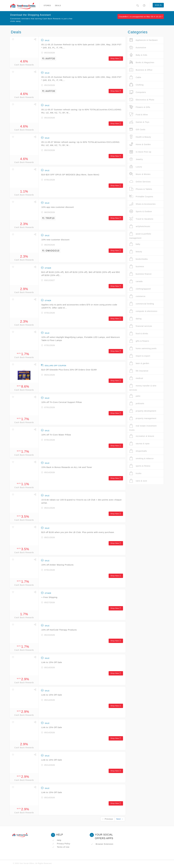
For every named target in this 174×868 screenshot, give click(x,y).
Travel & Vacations (141, 219)
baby (135, 244)
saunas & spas (139, 443)
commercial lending (142, 304)
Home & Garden (140, 144)
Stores (47, 6)
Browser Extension (102, 844)
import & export (140, 356)
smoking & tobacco (141, 458)
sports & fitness (140, 466)
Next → (120, 819)
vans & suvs (138, 481)
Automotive (138, 47)
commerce (137, 296)
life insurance (139, 371)
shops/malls (138, 451)
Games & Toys (139, 122)
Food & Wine (139, 115)
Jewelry (136, 159)
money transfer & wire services (143, 387)
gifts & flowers (139, 341)
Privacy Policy (61, 844)
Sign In (158, 5)
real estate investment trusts (143, 427)
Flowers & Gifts (140, 107)
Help (57, 840)
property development (143, 411)
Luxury (136, 167)
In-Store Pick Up (140, 152)
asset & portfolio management (140, 235)
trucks (135, 473)
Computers (138, 92)
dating (135, 319)
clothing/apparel (140, 289)
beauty (136, 252)
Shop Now (116, 59)
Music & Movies (140, 174)
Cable (135, 77)
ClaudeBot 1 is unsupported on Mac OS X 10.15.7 (141, 17)
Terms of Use (61, 847)
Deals (58, 6)
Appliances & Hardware (143, 40)
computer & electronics (143, 311)
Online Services (140, 182)
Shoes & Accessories (142, 204)
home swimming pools (143, 348)
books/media (138, 259)
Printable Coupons (141, 197)
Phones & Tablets (141, 189)
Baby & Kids (138, 55)
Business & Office (141, 70)
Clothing (136, 85)
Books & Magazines (142, 62)
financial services (141, 326)
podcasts (137, 403)
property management (143, 418)
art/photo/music (140, 226)
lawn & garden (139, 363)
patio (135, 396)
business (137, 266)
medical (136, 378)
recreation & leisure (142, 436)
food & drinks (139, 333)
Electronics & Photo (142, 100)
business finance (140, 274)
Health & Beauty (140, 137)
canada (136, 281)
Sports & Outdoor (141, 211)
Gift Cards (137, 129)
